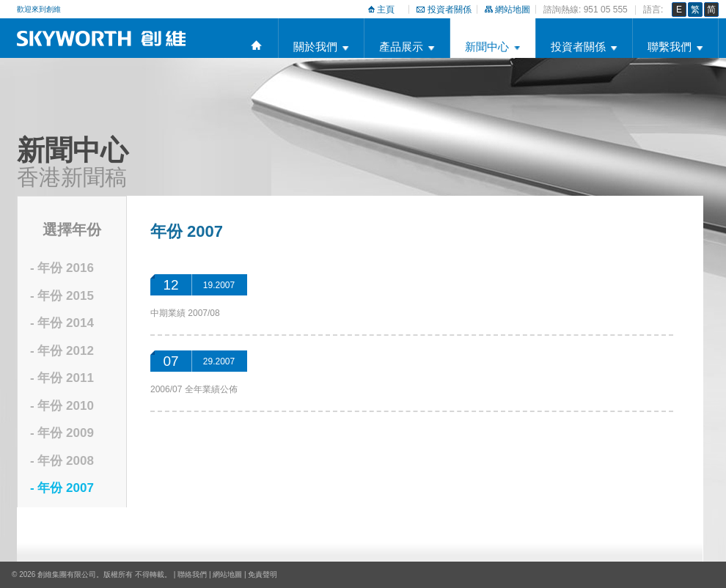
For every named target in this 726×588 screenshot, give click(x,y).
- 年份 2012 (62, 351)
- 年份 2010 (62, 406)
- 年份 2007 (62, 488)
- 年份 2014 (62, 323)
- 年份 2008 (62, 461)
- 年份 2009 (62, 433)
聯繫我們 (670, 47)
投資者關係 (450, 10)
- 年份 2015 (62, 296)
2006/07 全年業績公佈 (194, 389)
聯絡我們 (192, 574)
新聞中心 (487, 47)
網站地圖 (513, 10)
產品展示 (401, 47)
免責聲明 (263, 574)
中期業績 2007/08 (185, 313)
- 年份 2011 (62, 378)
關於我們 (315, 47)
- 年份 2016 (62, 268)
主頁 (386, 10)
